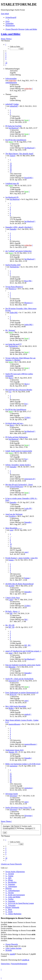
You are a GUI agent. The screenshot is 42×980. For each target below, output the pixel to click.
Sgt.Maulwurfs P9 (12, 197)
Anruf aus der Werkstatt (14, 514)
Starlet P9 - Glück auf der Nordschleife (19, 679)
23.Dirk (27, 418)
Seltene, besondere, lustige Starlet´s (18, 465)
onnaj (11, 653)
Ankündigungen (11, 83)
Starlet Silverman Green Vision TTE (18, 808)
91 (11, 774)
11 (11, 546)
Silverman (13, 796)
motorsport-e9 (29, 479)
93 (11, 778)
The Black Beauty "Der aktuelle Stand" (19, 154)
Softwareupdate (11, 79)
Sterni (26, 120)
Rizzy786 (28, 281)
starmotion (13, 766)
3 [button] (6, 55)
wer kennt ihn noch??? (13, 344)
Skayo (11, 378)
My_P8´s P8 (10, 625)
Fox (10, 392)
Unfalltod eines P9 (12, 183)
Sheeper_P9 (13, 752)
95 (11, 782)
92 (11, 776)
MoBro (11, 708)
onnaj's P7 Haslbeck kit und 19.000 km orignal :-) (23, 651)
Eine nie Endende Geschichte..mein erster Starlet (23, 665)
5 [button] (6, 59)
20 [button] (6, 63)
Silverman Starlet (12, 794)
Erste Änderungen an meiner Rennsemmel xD (22, 693)
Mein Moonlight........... (14, 528)
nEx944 (11, 586)
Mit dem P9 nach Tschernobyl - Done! (19, 485)
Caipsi (11, 600)
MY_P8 (11, 627)
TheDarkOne (14, 267)
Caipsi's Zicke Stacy (13, 598)
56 (11, 170)
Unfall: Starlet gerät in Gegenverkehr (19, 451)
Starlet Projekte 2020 (13, 265)
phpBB (12, 954)
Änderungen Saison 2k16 (14, 750)
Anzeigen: (12, 826)
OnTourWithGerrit (16, 487)
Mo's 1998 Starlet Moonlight (16, 706)
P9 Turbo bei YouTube (13, 126)
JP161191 (13, 695)
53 (11, 164)
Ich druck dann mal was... (15, 423)
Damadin (13, 229)
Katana (11, 560)
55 (11, 168)
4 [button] (6, 57)
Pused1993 (28, 178)
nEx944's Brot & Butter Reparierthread (19, 584)
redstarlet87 (14, 106)
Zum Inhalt (5, 14)
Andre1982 (14, 313)
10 (11, 544)
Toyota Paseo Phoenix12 (14, 287)
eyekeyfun (12, 81)
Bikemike (12, 667)
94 (11, 780)
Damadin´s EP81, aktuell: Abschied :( (19, 227)
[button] (6, 45)
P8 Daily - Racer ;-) (12, 611)
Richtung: (26, 828)
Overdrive (12, 516)
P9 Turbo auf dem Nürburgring (17, 437)
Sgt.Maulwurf (13, 128)
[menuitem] (7, 21)
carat (11, 530)
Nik (11, 613)
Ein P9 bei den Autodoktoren (16, 140)
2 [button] (6, 53)
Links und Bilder (11, 34)
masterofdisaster (14, 724)
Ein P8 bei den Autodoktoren (16, 409)
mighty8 (27, 714)
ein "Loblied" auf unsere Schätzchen (18, 251)
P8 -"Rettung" (10, 330)
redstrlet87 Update (12, 104)
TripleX (12, 156)
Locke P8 (28, 508)
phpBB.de (26, 960)
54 (11, 166)
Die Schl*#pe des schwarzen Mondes (19, 390)
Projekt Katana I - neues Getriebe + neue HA (22, 558)
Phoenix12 (12, 289)
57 (11, 172)
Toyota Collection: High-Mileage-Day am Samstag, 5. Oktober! (20, 359)
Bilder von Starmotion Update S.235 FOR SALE (23, 764)
